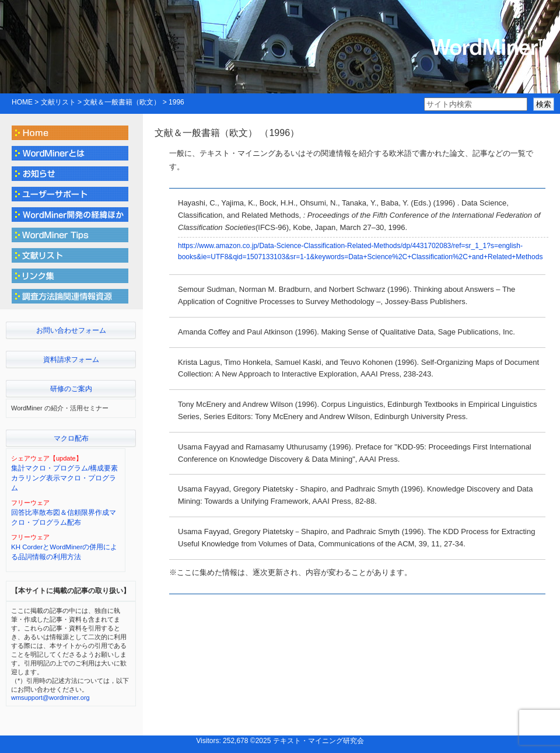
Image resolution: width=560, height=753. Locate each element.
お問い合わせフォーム (71, 330)
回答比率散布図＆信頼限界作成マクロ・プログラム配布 (64, 517)
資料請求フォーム (71, 360)
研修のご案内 (71, 389)
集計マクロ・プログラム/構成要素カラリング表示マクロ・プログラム (64, 478)
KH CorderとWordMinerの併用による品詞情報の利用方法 (64, 552)
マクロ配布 (71, 438)
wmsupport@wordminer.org (50, 698)
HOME (22, 102)
